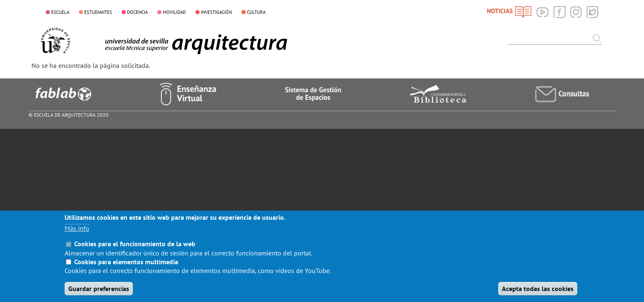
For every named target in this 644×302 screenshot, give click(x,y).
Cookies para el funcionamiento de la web (135, 249)
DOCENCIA (137, 12)
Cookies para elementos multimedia (126, 267)
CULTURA (256, 12)
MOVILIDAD (174, 12)
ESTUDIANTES (98, 12)
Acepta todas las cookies (538, 294)
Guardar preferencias (99, 294)
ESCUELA (60, 12)
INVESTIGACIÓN (216, 12)
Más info (77, 234)
